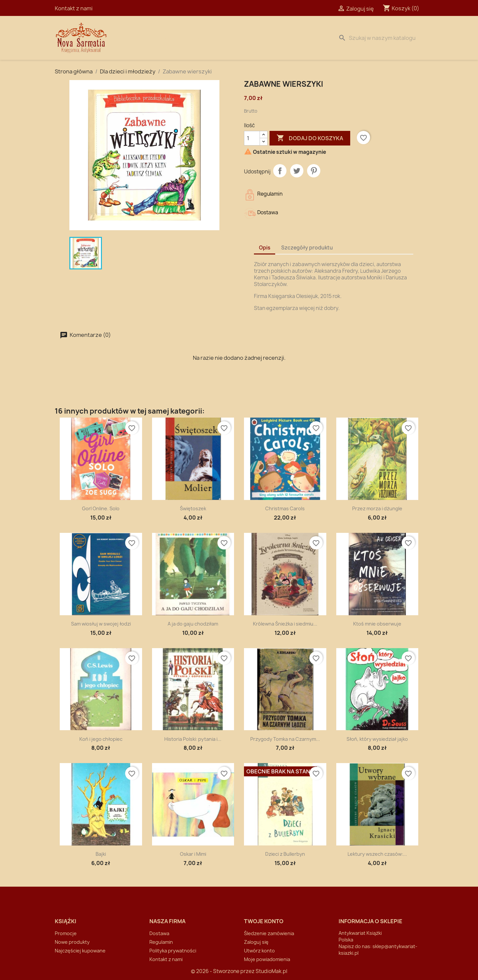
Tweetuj (297, 171)
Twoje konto (264, 921)
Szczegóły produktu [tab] (307, 248)
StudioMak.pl (271, 971)
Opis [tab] (265, 248)
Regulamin (161, 942)
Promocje (66, 933)
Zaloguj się (256, 942)
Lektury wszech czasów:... (377, 854)
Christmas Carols (285, 508)
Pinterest (314, 171)
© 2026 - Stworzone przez (223, 971)
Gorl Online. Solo (101, 508)
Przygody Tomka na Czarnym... (285, 739)
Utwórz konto (259, 951)
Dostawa (191, 38)
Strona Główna (148, 38)
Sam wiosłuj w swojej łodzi (101, 624)
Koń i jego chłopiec (101, 739)
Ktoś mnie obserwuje (377, 624)
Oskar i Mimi (193, 854)
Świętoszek (193, 508)
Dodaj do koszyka (310, 138)
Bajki (101, 854)
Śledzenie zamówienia (269, 933)
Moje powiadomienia (267, 959)
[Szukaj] (379, 38)
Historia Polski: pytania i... (193, 739)
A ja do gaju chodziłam (193, 624)
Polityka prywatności (173, 951)
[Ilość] (252, 138)
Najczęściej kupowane (80, 951)
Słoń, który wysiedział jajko (377, 739)
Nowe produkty (72, 942)
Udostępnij (280, 171)
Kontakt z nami (74, 8)
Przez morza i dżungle (377, 508)
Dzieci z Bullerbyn (285, 854)
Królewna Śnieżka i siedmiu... (285, 624)
